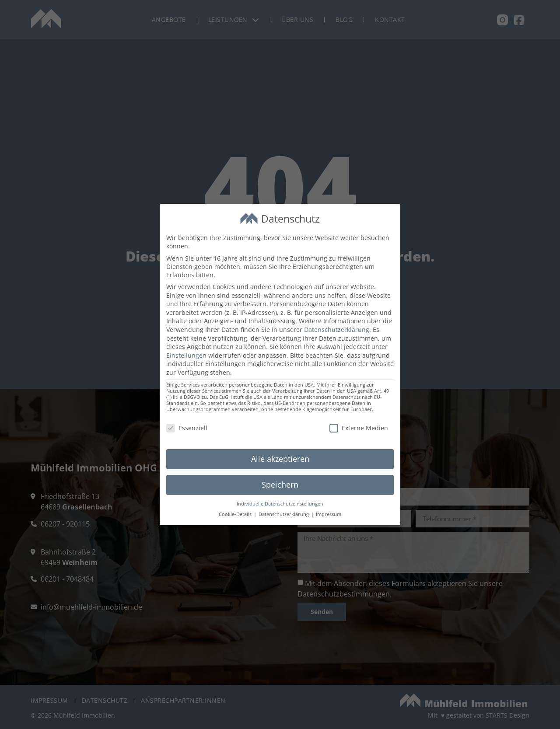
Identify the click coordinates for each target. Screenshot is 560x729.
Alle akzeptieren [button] (280, 459)
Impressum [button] (329, 514)
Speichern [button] (280, 485)
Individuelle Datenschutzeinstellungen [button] (280, 504)
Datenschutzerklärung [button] (284, 514)
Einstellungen (186, 355)
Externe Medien (359, 428)
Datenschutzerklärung (337, 330)
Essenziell (187, 428)
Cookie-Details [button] (236, 514)
